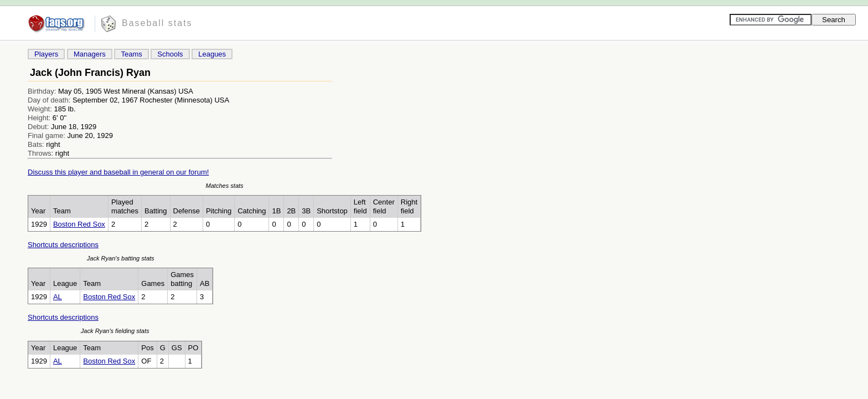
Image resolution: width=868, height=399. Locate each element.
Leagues (212, 54)
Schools (170, 54)
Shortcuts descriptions (63, 245)
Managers (90, 54)
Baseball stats (157, 23)
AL (58, 297)
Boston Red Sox (79, 224)
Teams (131, 54)
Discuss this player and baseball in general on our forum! (118, 172)
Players (46, 54)
